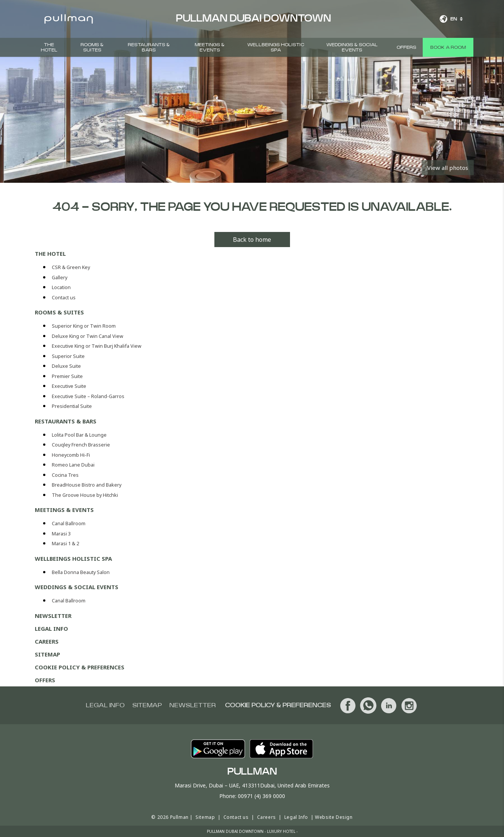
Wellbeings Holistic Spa (276, 47)
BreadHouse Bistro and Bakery (87, 485)
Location (61, 287)
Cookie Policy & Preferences (80, 667)
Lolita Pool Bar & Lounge (79, 435)
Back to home (252, 240)
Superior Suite (68, 356)
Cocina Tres (65, 475)
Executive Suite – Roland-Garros (88, 396)
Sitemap (47, 654)
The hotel (49, 47)
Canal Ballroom (69, 524)
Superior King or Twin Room (84, 326)
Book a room (448, 47)
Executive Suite (69, 386)
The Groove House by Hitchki (85, 495)
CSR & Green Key (71, 267)
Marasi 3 (61, 534)
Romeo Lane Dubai (73, 465)
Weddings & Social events (352, 47)
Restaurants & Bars (149, 47)
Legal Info (51, 629)
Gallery (60, 278)
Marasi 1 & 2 (65, 544)
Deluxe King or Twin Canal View (88, 336)
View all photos (448, 168)
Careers (47, 641)
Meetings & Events (210, 47)
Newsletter (53, 616)
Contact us (64, 298)
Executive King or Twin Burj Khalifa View (97, 346)
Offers (406, 47)
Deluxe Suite (66, 366)
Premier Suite (67, 376)
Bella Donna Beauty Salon (81, 572)
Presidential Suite (72, 406)
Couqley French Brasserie (81, 445)
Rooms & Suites (92, 47)
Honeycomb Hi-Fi (71, 455)
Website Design (334, 817)
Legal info (105, 705)
